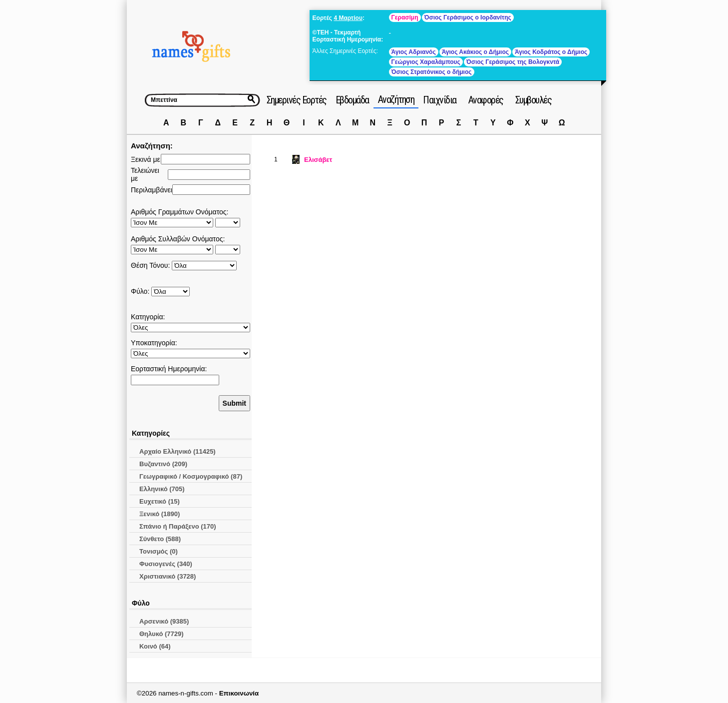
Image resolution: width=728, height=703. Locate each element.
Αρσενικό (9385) (164, 621)
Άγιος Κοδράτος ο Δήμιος (551, 52)
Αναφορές (486, 100)
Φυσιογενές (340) (166, 564)
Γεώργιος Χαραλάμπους (426, 62)
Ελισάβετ (318, 160)
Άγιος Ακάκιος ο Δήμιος (475, 52)
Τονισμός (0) (159, 551)
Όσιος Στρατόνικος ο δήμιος (432, 72)
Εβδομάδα (352, 100)
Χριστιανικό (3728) (168, 576)
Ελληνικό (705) (162, 489)
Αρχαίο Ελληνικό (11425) (178, 451)
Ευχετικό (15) (160, 501)
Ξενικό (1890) (160, 514)
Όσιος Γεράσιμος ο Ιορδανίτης (468, 17)
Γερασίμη (405, 17)
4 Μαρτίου (348, 18)
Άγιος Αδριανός (414, 52)
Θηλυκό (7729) (162, 634)
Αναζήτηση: (152, 146)
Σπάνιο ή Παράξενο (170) (178, 526)
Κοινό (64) (155, 646)
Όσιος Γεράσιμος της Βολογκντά (513, 62)
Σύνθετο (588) (160, 539)
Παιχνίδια (440, 100)
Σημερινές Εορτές (297, 100)
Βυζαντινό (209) (163, 464)
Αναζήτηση (396, 99)
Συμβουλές (534, 100)
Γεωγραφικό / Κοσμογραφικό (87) (191, 476)
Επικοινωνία (239, 693)
